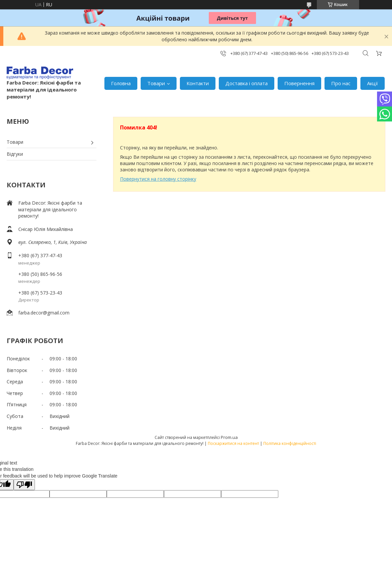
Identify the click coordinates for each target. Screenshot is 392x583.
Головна (121, 83)
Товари (156, 83)
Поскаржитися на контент (233, 443)
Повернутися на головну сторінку (158, 179)
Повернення (299, 83)
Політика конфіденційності (290, 443)
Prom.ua (229, 437)
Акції (373, 83)
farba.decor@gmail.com (44, 313)
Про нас (341, 83)
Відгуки (15, 154)
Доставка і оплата (247, 83)
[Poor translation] (24, 485)
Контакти (198, 83)
